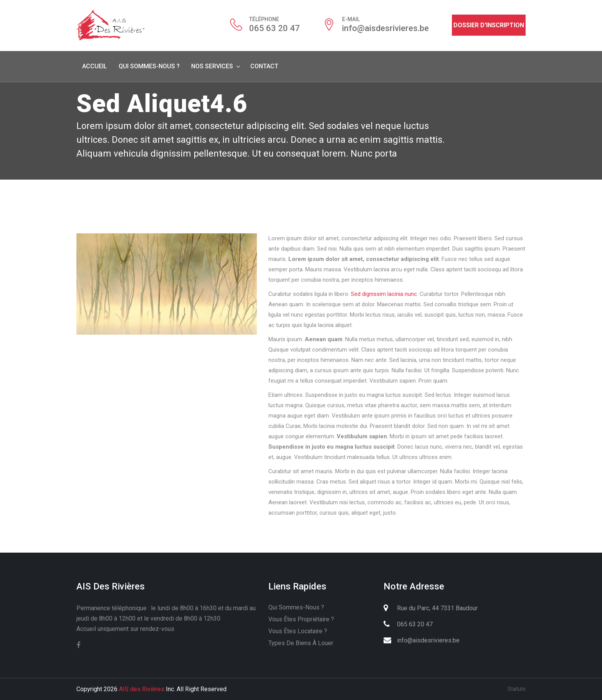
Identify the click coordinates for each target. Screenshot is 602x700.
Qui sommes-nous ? (149, 66)
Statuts (517, 689)
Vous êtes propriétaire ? (301, 619)
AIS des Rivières (142, 689)
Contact (264, 66)
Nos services (212, 66)
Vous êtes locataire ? (298, 631)
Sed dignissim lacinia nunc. (385, 294)
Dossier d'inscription (489, 25)
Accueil (95, 66)
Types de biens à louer (301, 643)
